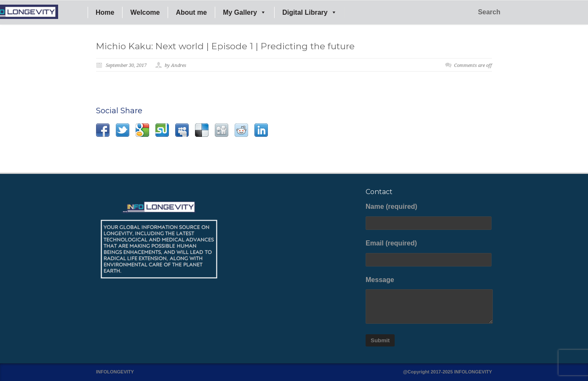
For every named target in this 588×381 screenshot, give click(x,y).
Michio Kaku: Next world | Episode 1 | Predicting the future (225, 46)
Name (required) (429, 216)
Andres (179, 65)
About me (191, 12)
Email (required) (429, 253)
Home (105, 12)
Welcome (145, 12)
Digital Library (310, 12)
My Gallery (245, 12)
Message (429, 300)
